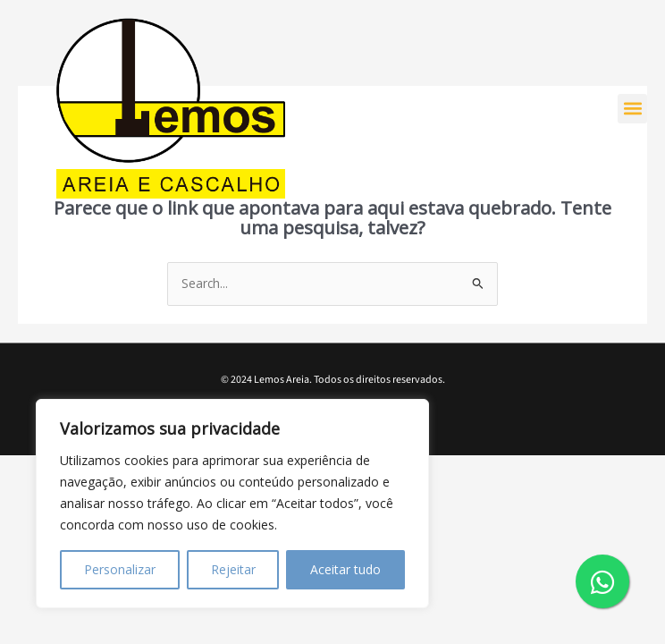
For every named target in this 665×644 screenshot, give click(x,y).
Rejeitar (233, 569)
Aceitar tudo (345, 569)
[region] (232, 504)
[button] (632, 109)
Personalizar (120, 569)
